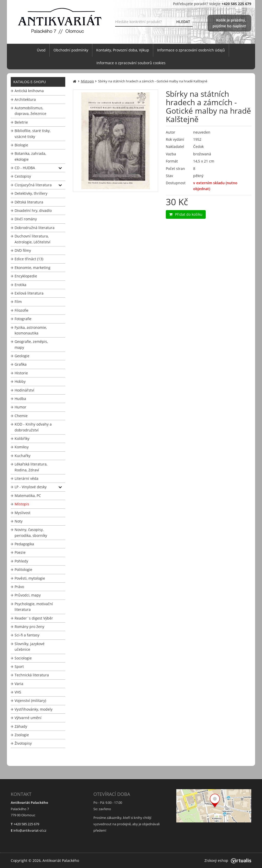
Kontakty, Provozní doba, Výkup (123, 50)
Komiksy (22, 447)
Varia (19, 684)
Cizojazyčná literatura (33, 185)
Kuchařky (23, 456)
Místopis (22, 504)
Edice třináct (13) (29, 259)
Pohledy (21, 561)
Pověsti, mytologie (30, 578)
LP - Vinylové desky (31, 487)
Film (18, 302)
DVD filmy (23, 250)
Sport (19, 666)
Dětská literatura (29, 202)
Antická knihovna (29, 91)
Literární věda (26, 478)
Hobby (20, 381)
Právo (19, 587)
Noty (19, 521)
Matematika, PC (28, 496)
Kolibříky (22, 438)
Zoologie (22, 735)
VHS (18, 692)
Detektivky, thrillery (31, 193)
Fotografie (23, 319)
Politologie (23, 569)
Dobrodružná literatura (35, 228)
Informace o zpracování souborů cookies (131, 63)
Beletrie (21, 122)
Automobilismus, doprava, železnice (30, 111)
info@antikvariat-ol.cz (30, 830)
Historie (21, 373)
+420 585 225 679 (26, 824)
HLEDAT (183, 22)
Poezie (20, 552)
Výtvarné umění (28, 718)
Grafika (21, 364)
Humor (20, 407)
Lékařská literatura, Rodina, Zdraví (31, 467)
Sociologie (23, 658)
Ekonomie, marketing (32, 268)
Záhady (21, 726)
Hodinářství (24, 390)
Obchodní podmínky (71, 50)
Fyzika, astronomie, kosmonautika (31, 330)
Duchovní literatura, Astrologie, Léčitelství (32, 239)
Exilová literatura (29, 293)
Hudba (20, 399)
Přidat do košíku (186, 214)
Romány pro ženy (29, 627)
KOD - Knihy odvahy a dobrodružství (33, 427)
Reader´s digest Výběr (34, 618)
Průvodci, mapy (28, 595)
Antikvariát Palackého (61, 860)
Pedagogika (24, 544)
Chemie (21, 416)
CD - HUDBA (25, 168)
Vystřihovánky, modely (34, 709)
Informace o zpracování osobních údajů (191, 50)
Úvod (41, 50)
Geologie (22, 356)
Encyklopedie (26, 276)
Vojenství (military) (30, 701)
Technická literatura (32, 675)
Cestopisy (23, 176)
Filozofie (21, 310)
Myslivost (23, 513)
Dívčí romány (26, 219)
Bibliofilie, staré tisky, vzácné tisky (32, 133)
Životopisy (23, 743)
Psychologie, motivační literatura (34, 607)
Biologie (21, 145)
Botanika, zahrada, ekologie (30, 156)
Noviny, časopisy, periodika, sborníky (31, 532)
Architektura (25, 99)
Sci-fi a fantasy (27, 635)
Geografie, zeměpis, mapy (31, 344)
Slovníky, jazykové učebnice (30, 647)
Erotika (20, 285)
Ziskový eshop (228, 860)
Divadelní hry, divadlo (33, 210)
